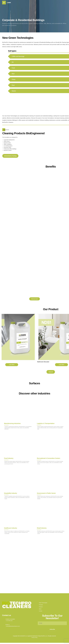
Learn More (26, 365)
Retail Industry (42, 528)
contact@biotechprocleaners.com (13, 627)
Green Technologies (43, 604)
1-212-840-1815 (9, 622)
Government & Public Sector (46, 493)
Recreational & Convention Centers (49, 458)
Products (41, 608)
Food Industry (9, 458)
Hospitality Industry (11, 493)
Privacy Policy (34, 639)
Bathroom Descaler (57, 362)
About (40, 610)
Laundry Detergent (7, 362)
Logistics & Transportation (46, 423)
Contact (41, 612)
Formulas (41, 606)
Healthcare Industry (11, 528)
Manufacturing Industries (12, 423)
